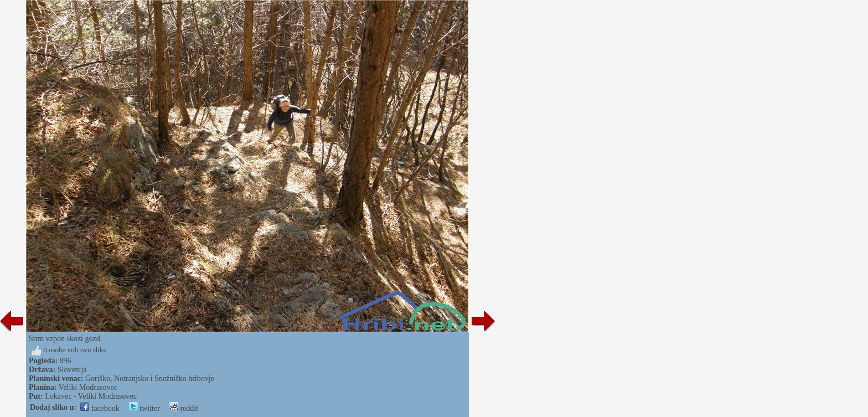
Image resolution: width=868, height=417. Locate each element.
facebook (100, 408)
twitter (144, 408)
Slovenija (72, 370)
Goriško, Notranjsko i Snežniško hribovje (150, 379)
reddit (184, 408)
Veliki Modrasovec (88, 387)
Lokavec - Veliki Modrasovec (91, 396)
